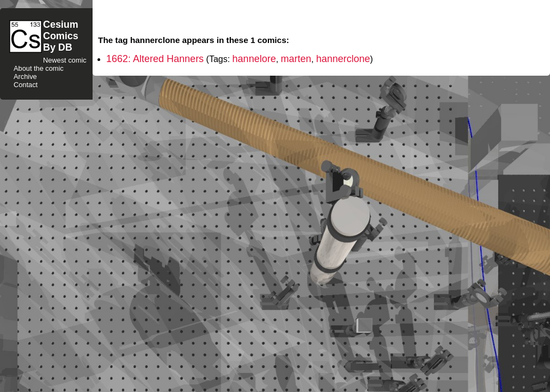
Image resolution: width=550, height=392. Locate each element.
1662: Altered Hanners (155, 59)
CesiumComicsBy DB (61, 36)
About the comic (39, 68)
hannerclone (343, 59)
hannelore (254, 59)
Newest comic (65, 60)
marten (296, 59)
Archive (25, 76)
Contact (26, 85)
